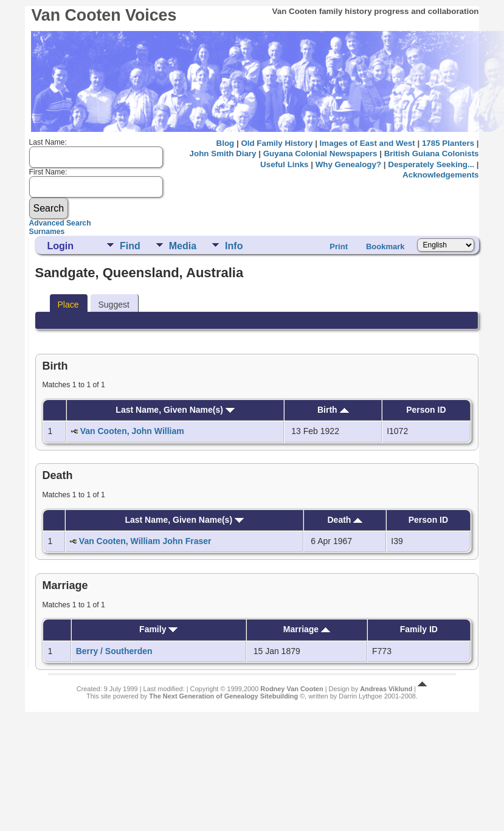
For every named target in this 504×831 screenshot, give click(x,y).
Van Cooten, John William (132, 431)
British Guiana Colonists (432, 153)
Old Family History (277, 143)
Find (130, 246)
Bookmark (385, 247)
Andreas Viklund (386, 689)
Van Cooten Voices (104, 15)
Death (345, 520)
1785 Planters (448, 143)
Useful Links (284, 164)
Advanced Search (60, 223)
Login (60, 246)
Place (68, 305)
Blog (226, 143)
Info (234, 246)
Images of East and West (368, 143)
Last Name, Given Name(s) (175, 410)
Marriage (307, 629)
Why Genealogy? (348, 164)
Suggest (113, 305)
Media (183, 246)
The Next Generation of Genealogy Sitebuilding (223, 696)
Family (158, 629)
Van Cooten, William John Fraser (145, 541)
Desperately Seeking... (431, 164)
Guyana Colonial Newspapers (320, 153)
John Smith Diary (223, 153)
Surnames (47, 232)
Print (339, 247)
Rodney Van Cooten (292, 689)
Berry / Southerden (114, 651)
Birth (333, 410)
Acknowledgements (440, 175)
